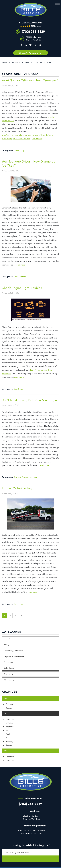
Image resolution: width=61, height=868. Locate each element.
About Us (16, 63)
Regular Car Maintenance (26, 477)
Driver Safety (20, 277)
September (11, 727)
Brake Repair (9, 668)
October (9, 723)
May (8, 730)
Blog (27, 63)
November (10, 719)
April (8, 734)
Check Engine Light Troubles (22, 288)
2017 (49, 63)
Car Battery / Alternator (13, 651)
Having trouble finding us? (31, 845)
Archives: (10, 692)
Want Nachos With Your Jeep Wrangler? (30, 80)
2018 (5, 699)
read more (37, 139)
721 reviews (36, 26)
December (10, 756)
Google (26, 45)
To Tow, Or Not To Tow (17, 488)
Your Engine (19, 389)
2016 (5, 751)
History (6, 645)
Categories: (12, 632)
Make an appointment (31, 53)
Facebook (21, 45)
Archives (38, 63)
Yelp (35, 45)
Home (4, 63)
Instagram (40, 45)
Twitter (31, 45)
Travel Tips (18, 604)
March (8, 738)
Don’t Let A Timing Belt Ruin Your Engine (30, 400)
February (9, 704)
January (9, 708)
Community (19, 150)
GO (31, 859)
